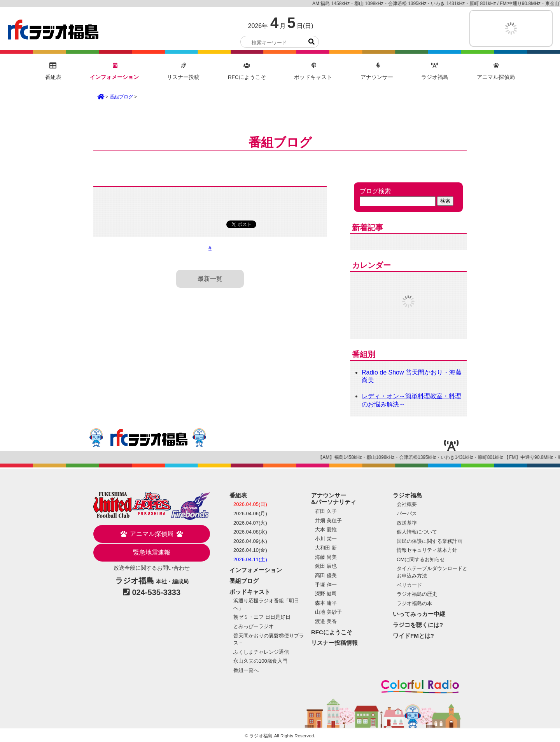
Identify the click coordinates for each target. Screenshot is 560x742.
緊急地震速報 (152, 552)
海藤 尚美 (326, 557)
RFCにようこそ (247, 72)
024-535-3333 (157, 592)
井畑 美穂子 (328, 521)
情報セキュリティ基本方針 (427, 550)
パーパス (407, 514)
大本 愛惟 (326, 529)
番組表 (53, 72)
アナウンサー (377, 72)
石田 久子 (326, 511)
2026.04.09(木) (250, 541)
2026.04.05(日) (250, 504)
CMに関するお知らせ (421, 559)
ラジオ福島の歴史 (417, 594)
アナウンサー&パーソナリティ (334, 499)
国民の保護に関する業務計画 (430, 541)
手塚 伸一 (326, 585)
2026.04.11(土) (250, 559)
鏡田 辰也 (326, 566)
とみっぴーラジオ (254, 626)
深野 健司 (326, 594)
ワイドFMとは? (413, 636)
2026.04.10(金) (250, 550)
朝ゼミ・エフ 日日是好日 (262, 617)
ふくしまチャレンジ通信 (261, 652)
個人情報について (417, 532)
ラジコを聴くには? (418, 625)
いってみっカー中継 (419, 614)
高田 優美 (326, 575)
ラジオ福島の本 (414, 603)
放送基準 (407, 523)
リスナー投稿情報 (334, 643)
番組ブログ (121, 97)
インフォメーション (114, 72)
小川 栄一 (326, 539)
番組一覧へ (246, 670)
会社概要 (407, 504)
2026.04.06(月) (250, 514)
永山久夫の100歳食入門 (260, 661)
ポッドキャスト (313, 72)
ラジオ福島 (53, 30)
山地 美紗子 (328, 612)
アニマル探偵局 (496, 72)
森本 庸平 (326, 603)
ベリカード (409, 585)
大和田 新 (326, 548)
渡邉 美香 (326, 621)
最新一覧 (210, 279)
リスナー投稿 (183, 72)
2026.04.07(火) (250, 523)
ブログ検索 (375, 191)
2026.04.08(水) (250, 532)
